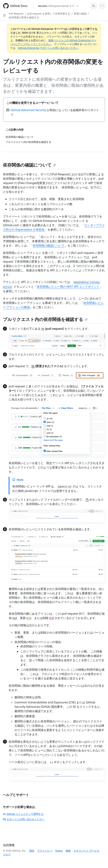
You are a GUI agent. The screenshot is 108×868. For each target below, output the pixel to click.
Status (59, 851)
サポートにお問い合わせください (24, 819)
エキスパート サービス (87, 851)
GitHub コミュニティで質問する (23, 814)
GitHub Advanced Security (28, 110)
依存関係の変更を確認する (24, 17)
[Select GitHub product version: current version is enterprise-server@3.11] (58, 6)
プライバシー (45, 851)
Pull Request (16, 14)
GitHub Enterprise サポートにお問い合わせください (48, 48)
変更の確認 (80, 14)
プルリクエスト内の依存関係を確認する (45, 319)
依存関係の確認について (29, 165)
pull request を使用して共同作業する (49, 14)
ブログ (7, 854)
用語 (32, 851)
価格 (68, 851)
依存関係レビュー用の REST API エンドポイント (68, 287)
